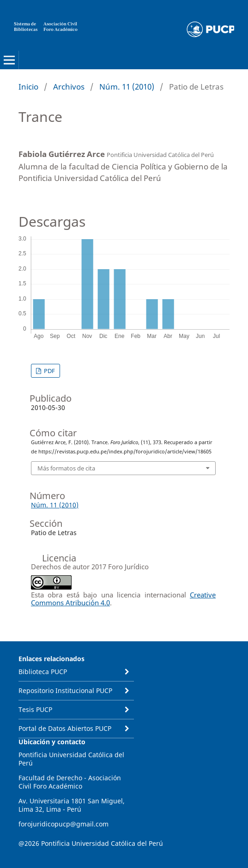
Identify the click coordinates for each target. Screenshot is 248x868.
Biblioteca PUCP (43, 672)
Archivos (69, 87)
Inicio (28, 87)
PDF (49, 371)
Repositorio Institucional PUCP (65, 690)
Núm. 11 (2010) (127, 87)
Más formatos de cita (66, 468)
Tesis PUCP (35, 709)
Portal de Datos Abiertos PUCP (65, 728)
